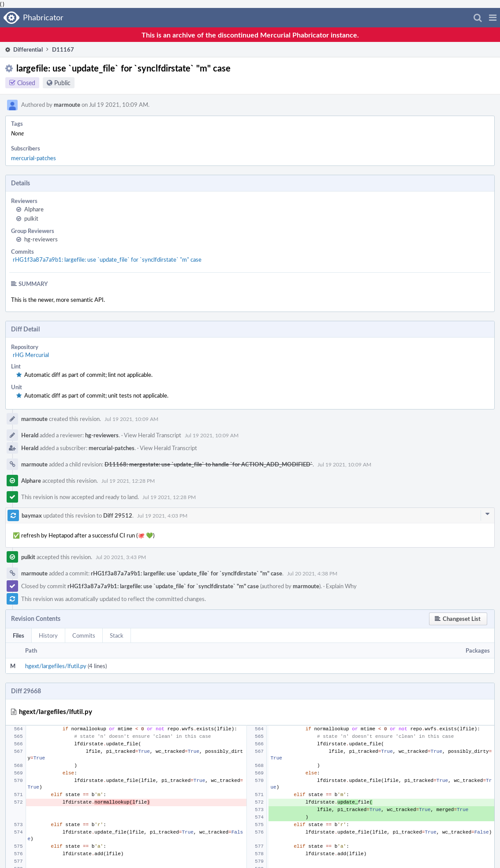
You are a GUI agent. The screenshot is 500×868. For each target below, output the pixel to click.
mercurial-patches (34, 158)
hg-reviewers (41, 239)
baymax (32, 515)
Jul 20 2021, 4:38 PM (312, 573)
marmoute (67, 105)
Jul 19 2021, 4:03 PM (162, 515)
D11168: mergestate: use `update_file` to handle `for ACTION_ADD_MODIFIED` (209, 464)
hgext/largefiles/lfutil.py (56, 666)
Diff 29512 (118, 515)
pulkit (31, 218)
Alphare (34, 209)
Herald (30, 435)
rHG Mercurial (31, 355)
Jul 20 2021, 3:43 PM (121, 557)
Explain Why (341, 586)
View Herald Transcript (153, 435)
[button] (493, 18)
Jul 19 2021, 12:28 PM (128, 481)
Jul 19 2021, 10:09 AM (131, 419)
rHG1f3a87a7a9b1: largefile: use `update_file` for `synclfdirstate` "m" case (107, 259)
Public (62, 83)
